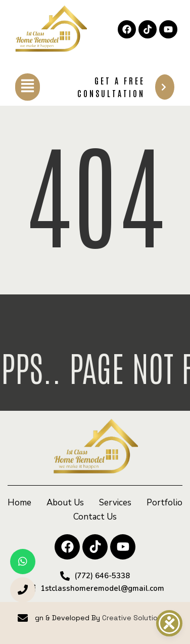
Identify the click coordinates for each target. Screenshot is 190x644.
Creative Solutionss (136, 618)
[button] (28, 87)
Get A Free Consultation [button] (126, 87)
